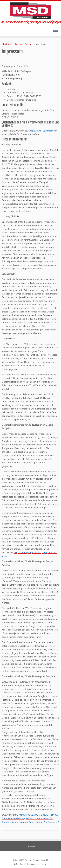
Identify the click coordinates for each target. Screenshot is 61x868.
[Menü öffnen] (56, 31)
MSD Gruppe (26, 860)
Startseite (7, 44)
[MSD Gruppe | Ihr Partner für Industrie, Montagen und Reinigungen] (30, 11)
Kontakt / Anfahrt (24, 44)
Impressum (31, 846)
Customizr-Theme (38, 864)
